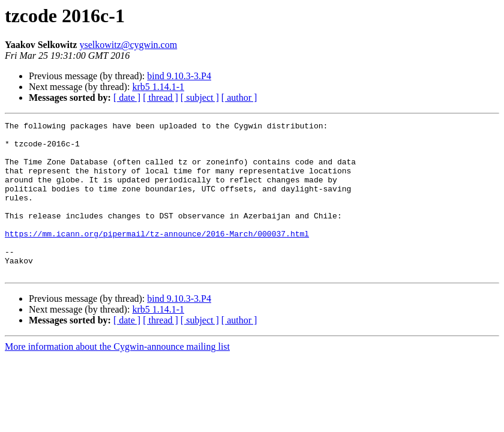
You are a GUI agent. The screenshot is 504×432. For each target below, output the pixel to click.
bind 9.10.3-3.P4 (179, 76)
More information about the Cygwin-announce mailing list (117, 377)
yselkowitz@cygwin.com (128, 45)
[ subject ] (200, 97)
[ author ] (239, 97)
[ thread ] (160, 97)
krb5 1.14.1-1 (158, 87)
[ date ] (127, 97)
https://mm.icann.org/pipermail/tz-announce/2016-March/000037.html (157, 257)
